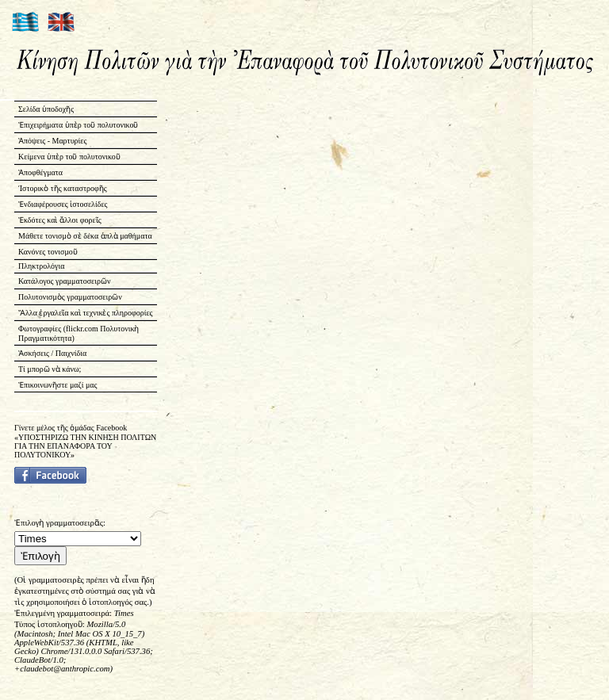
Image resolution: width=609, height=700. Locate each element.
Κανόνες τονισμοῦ (48, 252)
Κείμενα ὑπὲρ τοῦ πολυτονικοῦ (69, 157)
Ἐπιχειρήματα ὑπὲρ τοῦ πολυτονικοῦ (78, 125)
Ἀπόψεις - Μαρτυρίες (52, 141)
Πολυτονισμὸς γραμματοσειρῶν (70, 297)
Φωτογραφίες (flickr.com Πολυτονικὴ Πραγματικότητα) (79, 333)
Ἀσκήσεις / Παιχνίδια (52, 353)
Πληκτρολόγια (41, 266)
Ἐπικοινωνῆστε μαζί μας (57, 385)
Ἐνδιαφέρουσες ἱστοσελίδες (63, 204)
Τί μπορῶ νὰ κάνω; (50, 369)
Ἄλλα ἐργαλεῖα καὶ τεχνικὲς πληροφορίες (86, 313)
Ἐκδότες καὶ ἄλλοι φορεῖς (60, 220)
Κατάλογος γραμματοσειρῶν (65, 281)
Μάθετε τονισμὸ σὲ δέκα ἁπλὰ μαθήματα (85, 236)
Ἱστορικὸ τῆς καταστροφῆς (63, 188)
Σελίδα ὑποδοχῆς (46, 109)
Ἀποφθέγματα (40, 172)
